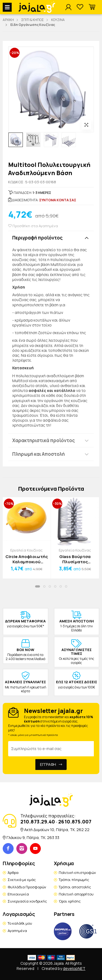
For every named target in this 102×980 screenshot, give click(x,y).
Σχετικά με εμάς (22, 880)
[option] (16, 140)
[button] (92, 7)
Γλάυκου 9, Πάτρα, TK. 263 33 (33, 837)
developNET (74, 968)
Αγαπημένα (17, 931)
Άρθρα (13, 873)
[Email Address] (51, 749)
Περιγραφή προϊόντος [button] (37, 238)
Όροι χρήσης (70, 901)
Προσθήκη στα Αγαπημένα (33, 226)
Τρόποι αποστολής (75, 887)
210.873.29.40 (38, 822)
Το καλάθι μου (20, 923)
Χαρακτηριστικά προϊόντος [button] (44, 440)
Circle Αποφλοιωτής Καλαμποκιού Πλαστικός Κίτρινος (27, 559)
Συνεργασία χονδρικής (27, 901)
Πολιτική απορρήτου (76, 894)
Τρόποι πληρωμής (74, 880)
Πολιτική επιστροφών (77, 873)
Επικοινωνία (18, 894)
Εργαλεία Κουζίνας (27, 550)
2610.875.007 (75, 822)
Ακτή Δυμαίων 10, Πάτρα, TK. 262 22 (57, 830)
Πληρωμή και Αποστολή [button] (38, 454)
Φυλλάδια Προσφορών (27, 887)
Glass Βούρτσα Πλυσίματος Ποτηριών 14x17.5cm (75, 559)
